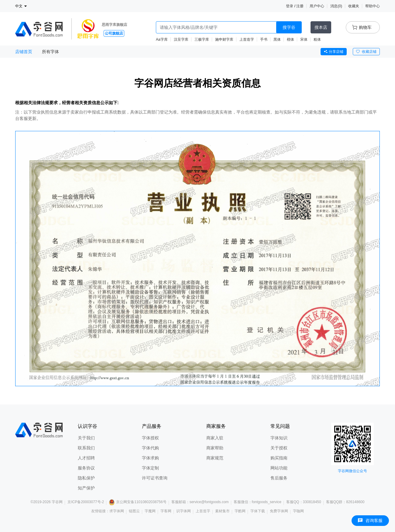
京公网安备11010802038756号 (137, 502)
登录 (290, 6)
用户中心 (317, 6)
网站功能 (279, 468)
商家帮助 (215, 448)
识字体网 (184, 511)
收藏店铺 (366, 52)
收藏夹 (354, 6)
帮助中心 (373, 6)
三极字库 (202, 39)
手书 (264, 39)
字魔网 (150, 511)
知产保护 (86, 488)
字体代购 (150, 448)
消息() (336, 6)
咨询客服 (370, 520)
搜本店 (321, 27)
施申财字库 (224, 39)
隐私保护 (86, 478)
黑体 (277, 39)
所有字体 (50, 52)
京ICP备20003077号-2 (86, 502)
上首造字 (247, 39)
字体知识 (279, 438)
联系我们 (86, 448)
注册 (300, 6)
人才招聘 (86, 458)
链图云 (134, 511)
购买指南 (279, 458)
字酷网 (240, 511)
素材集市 (222, 511)
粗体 (317, 39)
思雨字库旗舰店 (115, 25)
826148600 (355, 502)
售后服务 (279, 478)
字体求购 (150, 458)
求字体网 (117, 511)
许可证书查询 (155, 478)
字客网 (166, 511)
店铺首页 (24, 52)
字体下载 (258, 511)
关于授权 (279, 448)
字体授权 (150, 438)
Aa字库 (162, 39)
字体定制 (150, 468)
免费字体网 (279, 511)
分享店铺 (334, 52)
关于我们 (86, 438)
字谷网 (57, 502)
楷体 (290, 39)
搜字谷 (289, 27)
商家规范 (215, 458)
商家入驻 (215, 438)
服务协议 (86, 468)
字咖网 (298, 511)
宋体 (304, 39)
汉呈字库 (181, 39)
